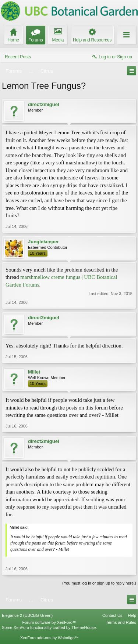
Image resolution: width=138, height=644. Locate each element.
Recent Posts (18, 57)
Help (132, 615)
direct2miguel (44, 104)
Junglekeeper (43, 242)
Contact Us (112, 615)
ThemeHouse (84, 627)
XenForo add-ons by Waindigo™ (49, 638)
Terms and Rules (121, 622)
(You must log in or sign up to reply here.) (99, 583)
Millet (34, 372)
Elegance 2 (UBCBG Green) (27, 615)
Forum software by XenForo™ (49, 622)
